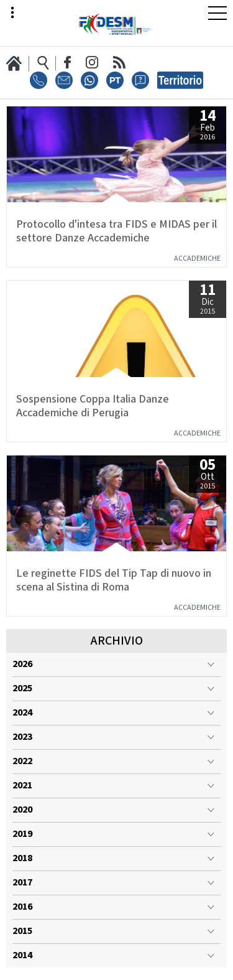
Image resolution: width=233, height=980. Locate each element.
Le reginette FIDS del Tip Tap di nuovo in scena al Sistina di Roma (114, 581)
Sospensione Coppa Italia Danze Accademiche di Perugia (93, 406)
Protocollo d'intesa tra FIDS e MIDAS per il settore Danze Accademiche (116, 231)
